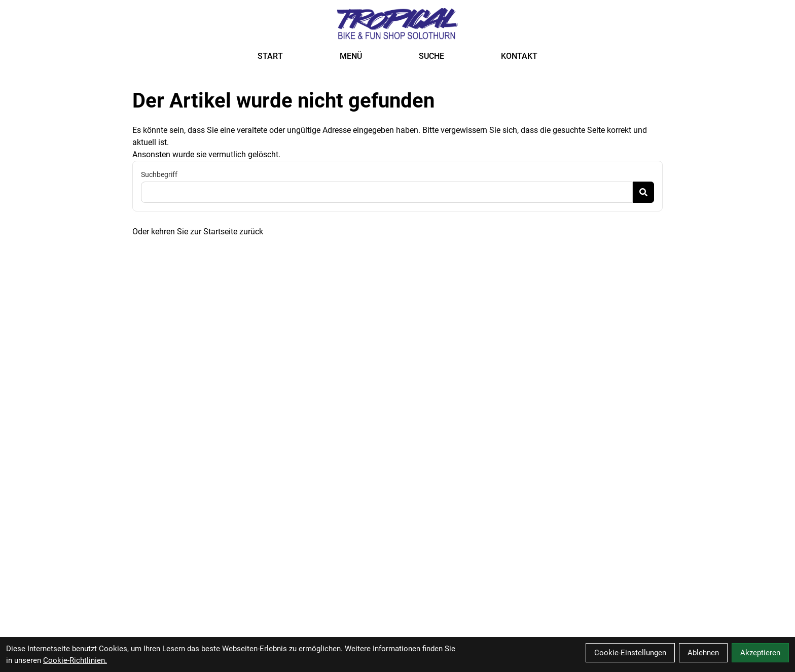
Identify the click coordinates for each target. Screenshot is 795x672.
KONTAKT (519, 56)
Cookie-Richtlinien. (75, 660)
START (270, 56)
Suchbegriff (159, 174)
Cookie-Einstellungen (630, 653)
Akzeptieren (760, 653)
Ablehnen (703, 653)
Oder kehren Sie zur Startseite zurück (198, 232)
